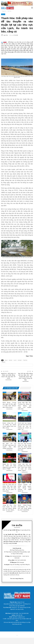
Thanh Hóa (25, 363)
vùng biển (4, 365)
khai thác (11, 363)
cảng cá (6, 363)
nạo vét (15, 363)
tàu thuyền (20, 363)
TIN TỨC (3, 14)
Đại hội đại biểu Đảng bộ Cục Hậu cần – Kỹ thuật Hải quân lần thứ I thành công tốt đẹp (25, 383)
